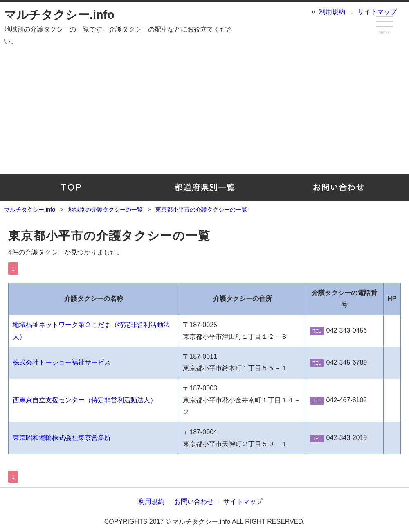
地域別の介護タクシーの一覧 (205, 187)
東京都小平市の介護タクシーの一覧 (109, 236)
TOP (71, 187)
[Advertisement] (204, 109)
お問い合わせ (338, 187)
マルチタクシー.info (59, 15)
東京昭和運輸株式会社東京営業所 (62, 438)
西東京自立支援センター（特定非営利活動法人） (85, 400)
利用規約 (332, 12)
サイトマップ (377, 12)
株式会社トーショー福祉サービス (62, 362)
